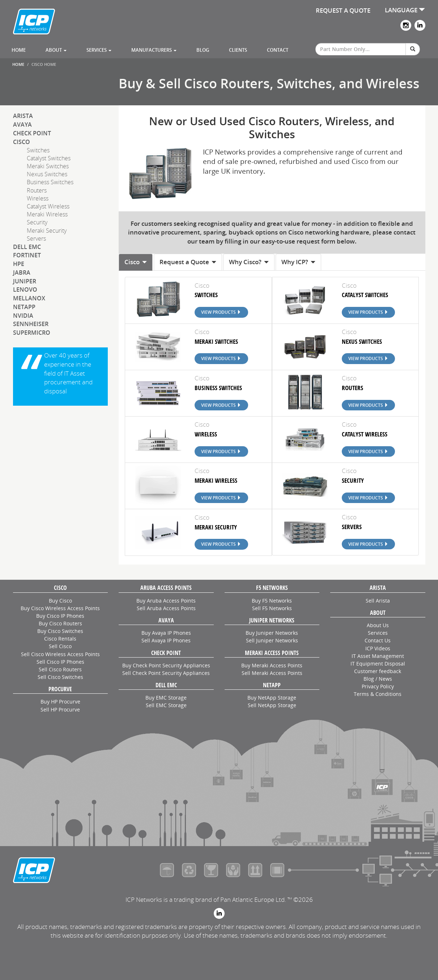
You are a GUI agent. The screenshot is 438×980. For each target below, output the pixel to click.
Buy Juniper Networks (272, 633)
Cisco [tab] (136, 262)
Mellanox (29, 298)
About (56, 50)
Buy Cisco (60, 601)
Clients (238, 50)
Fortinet (27, 255)
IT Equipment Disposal (378, 664)
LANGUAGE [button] (405, 10)
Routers (37, 190)
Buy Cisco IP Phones (60, 616)
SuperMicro (32, 333)
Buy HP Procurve (60, 702)
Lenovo (25, 290)
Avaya (22, 124)
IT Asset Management (378, 656)
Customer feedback (378, 671)
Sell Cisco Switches (60, 677)
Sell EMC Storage (166, 705)
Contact (278, 50)
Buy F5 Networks (272, 601)
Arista (23, 116)
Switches (38, 150)
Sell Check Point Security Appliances (166, 673)
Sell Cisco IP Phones (60, 662)
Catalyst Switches (49, 158)
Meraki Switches (48, 166)
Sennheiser (31, 324)
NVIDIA (23, 316)
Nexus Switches (47, 174)
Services (99, 50)
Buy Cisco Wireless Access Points (60, 608)
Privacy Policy (378, 686)
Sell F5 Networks (272, 608)
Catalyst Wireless (48, 206)
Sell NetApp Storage (272, 705)
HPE (19, 264)
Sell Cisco (60, 646)
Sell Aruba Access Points (166, 608)
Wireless (38, 198)
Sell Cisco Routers (60, 669)
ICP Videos (378, 648)
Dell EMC (27, 247)
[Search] (413, 49)
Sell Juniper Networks (272, 640)
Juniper (25, 281)
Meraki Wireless (47, 214)
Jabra (22, 273)
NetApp (24, 307)
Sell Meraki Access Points (272, 673)
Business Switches (50, 182)
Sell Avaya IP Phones (166, 640)
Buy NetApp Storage (272, 698)
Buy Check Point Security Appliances (166, 665)
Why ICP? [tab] (298, 262)
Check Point (32, 133)
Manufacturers (154, 50)
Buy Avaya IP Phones (166, 633)
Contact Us (378, 640)
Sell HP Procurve (60, 709)
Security (37, 222)
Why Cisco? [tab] (249, 262)
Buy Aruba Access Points (166, 601)
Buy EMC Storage (166, 698)
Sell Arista (378, 601)
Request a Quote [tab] (188, 262)
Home (19, 50)
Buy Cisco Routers (60, 623)
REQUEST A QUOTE (343, 10)
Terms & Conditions (378, 694)
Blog (203, 50)
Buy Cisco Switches (60, 631)
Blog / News (378, 679)
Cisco (22, 142)
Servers (36, 238)
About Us (378, 625)
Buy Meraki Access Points (272, 665)
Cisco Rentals (60, 639)
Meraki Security (47, 231)
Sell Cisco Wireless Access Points (60, 654)
